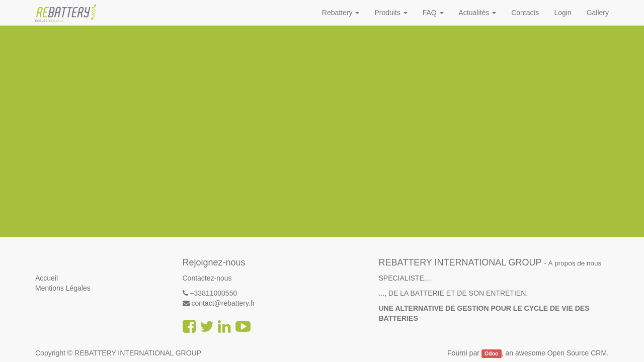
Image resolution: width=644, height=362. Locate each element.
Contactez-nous (207, 278)
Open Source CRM (577, 353)
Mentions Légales (63, 288)
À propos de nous (575, 263)
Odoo (491, 353)
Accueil (47, 278)
